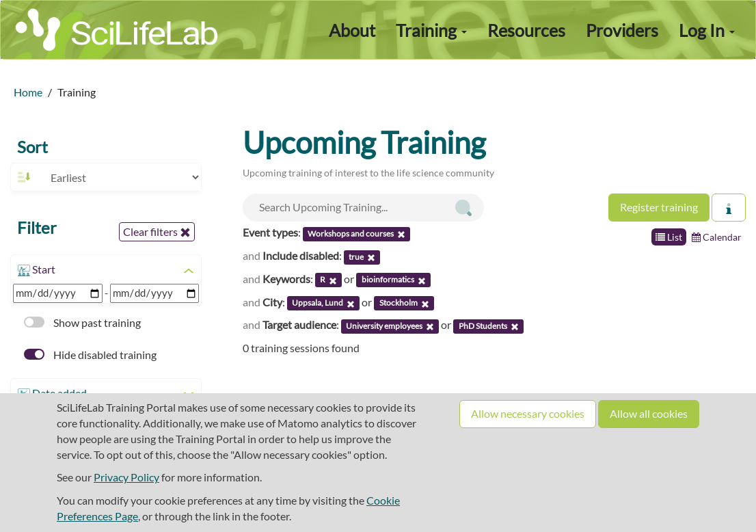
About (352, 30)
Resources (526, 30)
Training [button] (431, 30)
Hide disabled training (90, 355)
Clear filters (157, 232)
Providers (622, 30)
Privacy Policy (126, 477)
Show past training (82, 322)
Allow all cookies (649, 413)
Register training (659, 207)
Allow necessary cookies (528, 413)
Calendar (717, 237)
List (669, 237)
